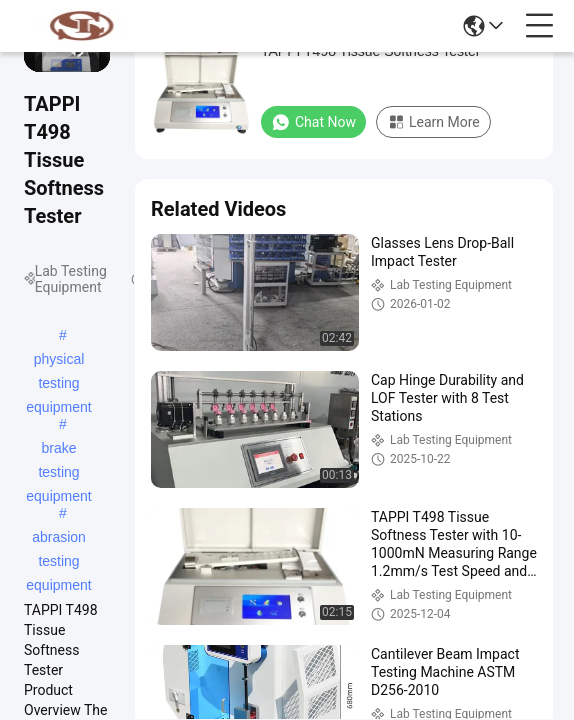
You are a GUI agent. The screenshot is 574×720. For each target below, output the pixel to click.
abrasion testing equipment (58, 539)
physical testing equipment (58, 361)
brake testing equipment (58, 450)
